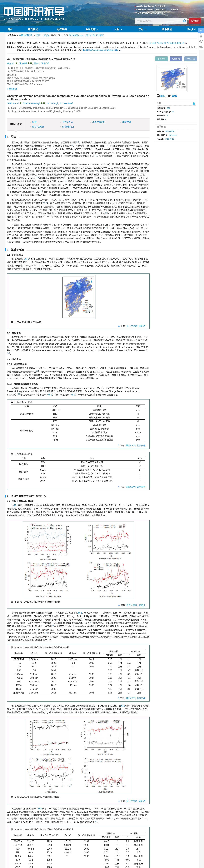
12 (67, 181)
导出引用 (176, 59)
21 (37, 371)
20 (8, 353)
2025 (38, 35)
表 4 (40, 809)
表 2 (73, 395)
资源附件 (67, 127)
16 (46, 203)
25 (37, 629)
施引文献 (37, 127)
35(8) (47, 35)
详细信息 (12, 89)
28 (96, 821)
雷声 (36, 64)
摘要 (33, 122)
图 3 (123, 706)
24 (53, 626)
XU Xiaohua (66, 103)
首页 (10, 29)
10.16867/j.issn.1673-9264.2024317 (87, 35)
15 (44, 203)
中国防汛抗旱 (26, 35)
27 (112, 818)
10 (45, 174)
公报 (119, 29)
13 (138, 184)
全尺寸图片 (132, 326)
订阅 (142, 29)
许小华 (45, 64)
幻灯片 (142, 326)
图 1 (27, 259)
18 (106, 213)
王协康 (23, 64)
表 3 (80, 613)
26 (46, 633)
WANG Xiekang (31, 103)
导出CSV (131, 446)
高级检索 (195, 21)
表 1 (50, 395)
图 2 (16, 505)
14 (41, 191)
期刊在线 (35, 29)
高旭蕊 (10, 64)
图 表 (67, 122)
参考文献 (98, 122)
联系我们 (167, 29)
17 (48, 209)
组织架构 (63, 29)
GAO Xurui (12, 103)
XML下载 (191, 59)
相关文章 (126, 122)
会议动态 (92, 29)
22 (19, 394)
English (192, 29)
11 (37, 177)
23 (91, 622)
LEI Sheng (52, 103)
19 (106, 228)
